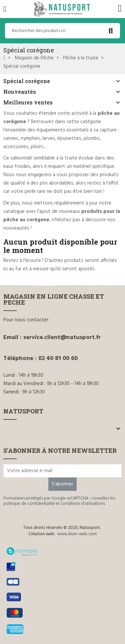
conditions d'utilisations (82, 504)
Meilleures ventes (28, 102)
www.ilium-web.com (77, 534)
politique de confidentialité (29, 504)
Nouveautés (20, 92)
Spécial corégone (27, 81)
